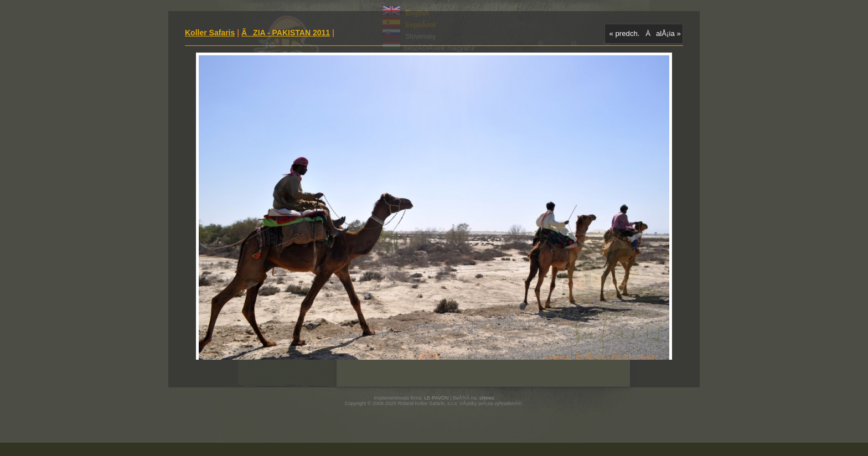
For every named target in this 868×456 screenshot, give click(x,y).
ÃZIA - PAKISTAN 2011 (286, 33)
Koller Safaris (210, 33)
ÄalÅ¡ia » (663, 33)
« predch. (625, 33)
